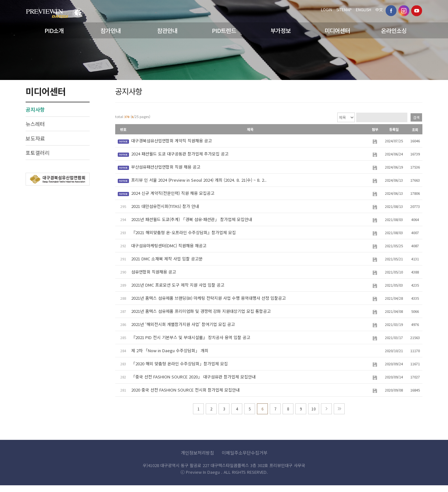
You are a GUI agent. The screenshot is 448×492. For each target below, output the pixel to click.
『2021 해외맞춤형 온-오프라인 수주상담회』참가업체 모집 (184, 232)
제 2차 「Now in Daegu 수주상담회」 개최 (170, 350)
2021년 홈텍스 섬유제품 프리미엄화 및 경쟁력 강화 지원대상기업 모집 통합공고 (201, 311)
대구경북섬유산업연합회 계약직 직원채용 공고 (172, 141)
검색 (416, 117)
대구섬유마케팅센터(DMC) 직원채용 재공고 (169, 246)
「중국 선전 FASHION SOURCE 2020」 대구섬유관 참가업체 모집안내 (193, 377)
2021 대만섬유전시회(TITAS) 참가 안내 (165, 206)
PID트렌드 (224, 30)
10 (314, 409)
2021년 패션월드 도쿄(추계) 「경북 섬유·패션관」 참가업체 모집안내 (192, 219)
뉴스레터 (35, 124)
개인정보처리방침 (197, 453)
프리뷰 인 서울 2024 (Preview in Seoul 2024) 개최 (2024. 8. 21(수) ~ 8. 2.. (199, 180)
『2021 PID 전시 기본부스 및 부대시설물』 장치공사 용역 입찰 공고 (191, 337)
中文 (379, 9)
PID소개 (54, 30)
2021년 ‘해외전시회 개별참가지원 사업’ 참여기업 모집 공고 (183, 324)
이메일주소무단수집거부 (245, 453)
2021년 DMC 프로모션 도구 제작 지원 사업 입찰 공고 (178, 285)
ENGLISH (364, 9)
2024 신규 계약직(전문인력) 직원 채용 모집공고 (173, 193)
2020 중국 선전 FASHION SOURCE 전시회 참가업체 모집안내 (185, 390)
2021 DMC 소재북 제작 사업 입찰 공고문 (167, 259)
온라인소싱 (394, 30)
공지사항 (35, 109)
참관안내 (167, 30)
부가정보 (281, 30)
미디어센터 (337, 30)
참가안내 (111, 30)
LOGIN (327, 9)
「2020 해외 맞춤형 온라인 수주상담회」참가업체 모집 (180, 364)
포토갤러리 (38, 153)
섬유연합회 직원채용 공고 (154, 272)
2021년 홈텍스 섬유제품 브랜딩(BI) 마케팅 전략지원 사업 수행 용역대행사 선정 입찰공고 (208, 298)
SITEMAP (344, 9)
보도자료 (35, 138)
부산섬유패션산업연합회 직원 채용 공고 (166, 167)
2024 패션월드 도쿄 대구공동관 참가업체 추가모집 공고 (180, 154)
